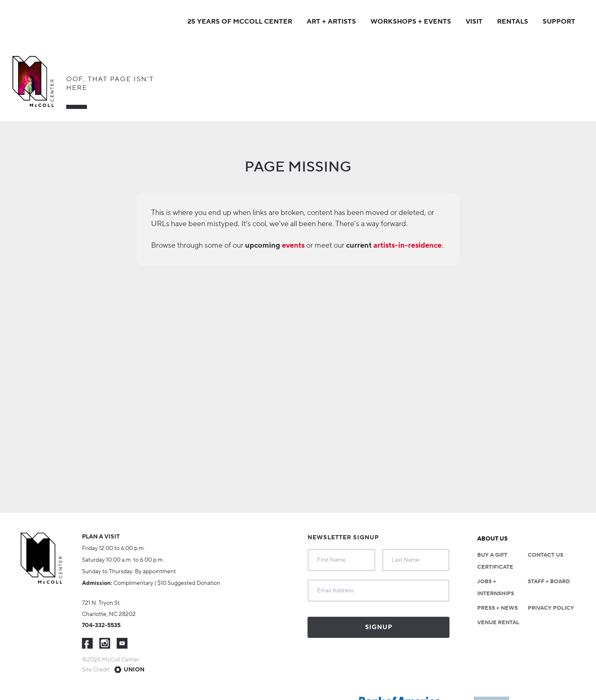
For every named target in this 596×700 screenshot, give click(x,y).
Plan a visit (101, 537)
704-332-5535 (101, 625)
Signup (379, 627)
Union (134, 670)
